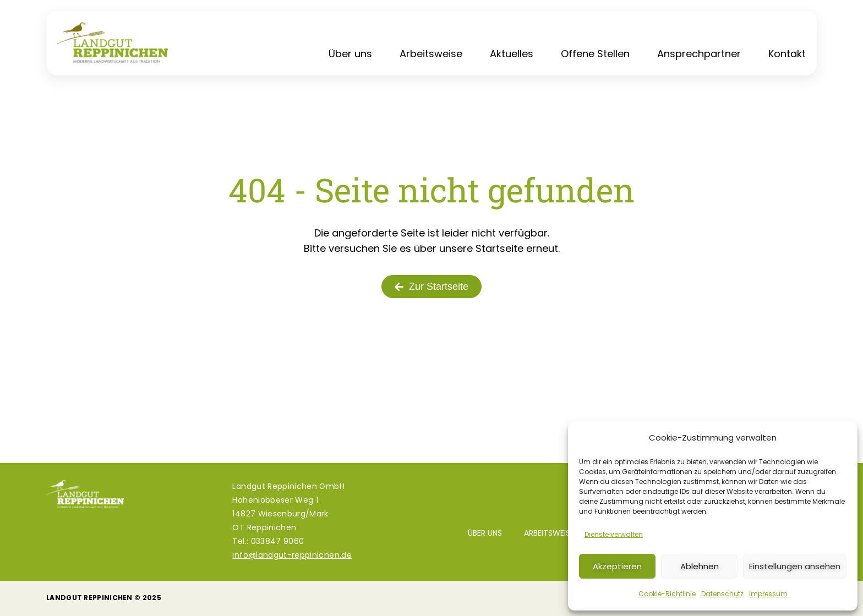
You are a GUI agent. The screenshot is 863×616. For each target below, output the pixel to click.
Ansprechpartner (699, 54)
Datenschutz (722, 594)
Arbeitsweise (431, 54)
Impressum (768, 594)
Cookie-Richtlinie (667, 594)
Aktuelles (512, 54)
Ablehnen (700, 566)
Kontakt (787, 54)
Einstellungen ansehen (795, 566)
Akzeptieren (617, 566)
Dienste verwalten (614, 534)
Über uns (350, 54)
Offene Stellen (595, 54)
